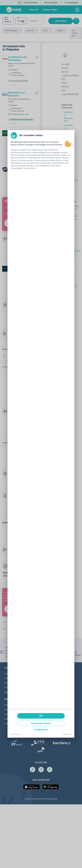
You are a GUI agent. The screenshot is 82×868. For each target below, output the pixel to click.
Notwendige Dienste (41, 723)
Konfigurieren (41, 730)
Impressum (67, 734)
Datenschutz (15, 734)
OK (41, 716)
